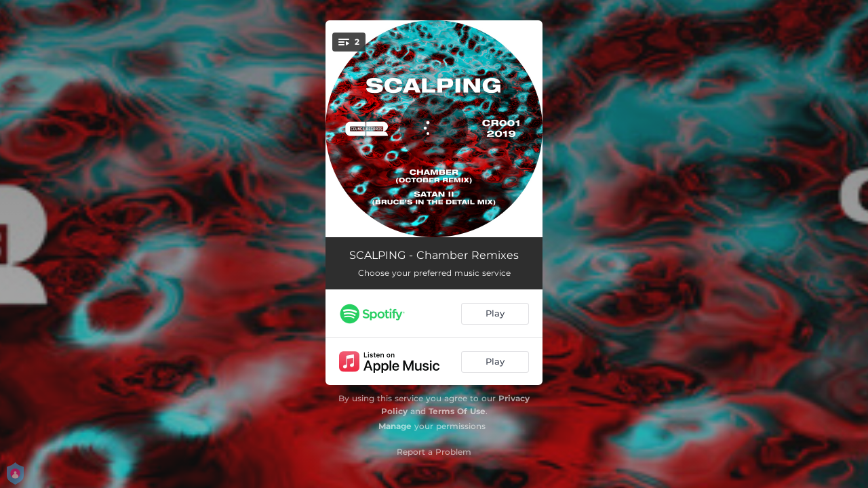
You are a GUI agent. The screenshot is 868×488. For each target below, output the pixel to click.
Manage (395, 426)
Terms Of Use (457, 411)
